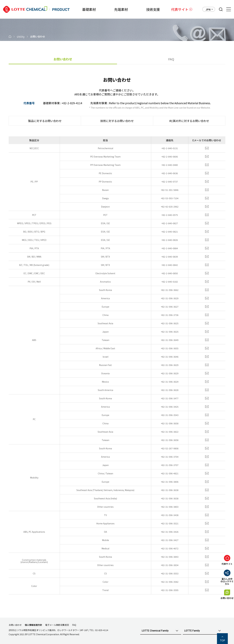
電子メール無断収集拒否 (57, 625)
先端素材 (113, 9)
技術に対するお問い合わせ (117, 121)
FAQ (171, 59)
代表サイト (180, 9)
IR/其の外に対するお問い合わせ (189, 121)
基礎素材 (79, 9)
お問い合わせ (63, 59)
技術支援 (148, 9)
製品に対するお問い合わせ (45, 121)
